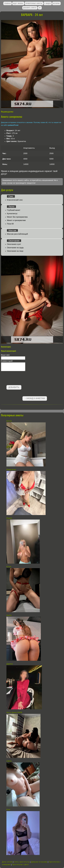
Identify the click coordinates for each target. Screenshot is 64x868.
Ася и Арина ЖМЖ (14, 712)
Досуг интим (7, 862)
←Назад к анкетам (35, 398)
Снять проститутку (22, 862)
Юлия (9, 567)
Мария (9, 518)
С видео (48, 3)
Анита (9, 615)
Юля (8, 810)
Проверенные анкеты (34, 3)
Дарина (10, 664)
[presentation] (16, 379)
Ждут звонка (18, 3)
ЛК (40, 8)
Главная (8, 3)
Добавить (14, 387)
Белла (9, 421)
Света (9, 761)
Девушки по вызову (39, 862)
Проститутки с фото (20, 865)
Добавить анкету (30, 8)
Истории (56, 3)
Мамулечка (11, 470)
